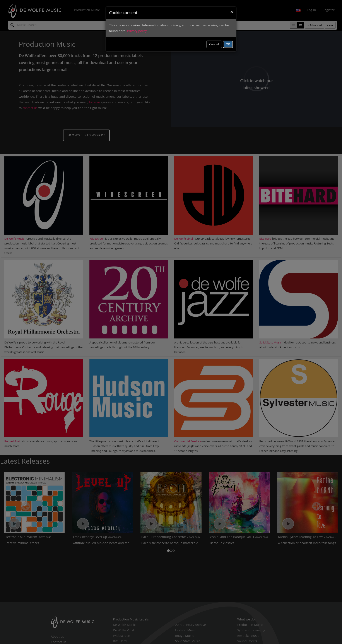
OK (228, 44)
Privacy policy (137, 31)
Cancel (214, 44)
